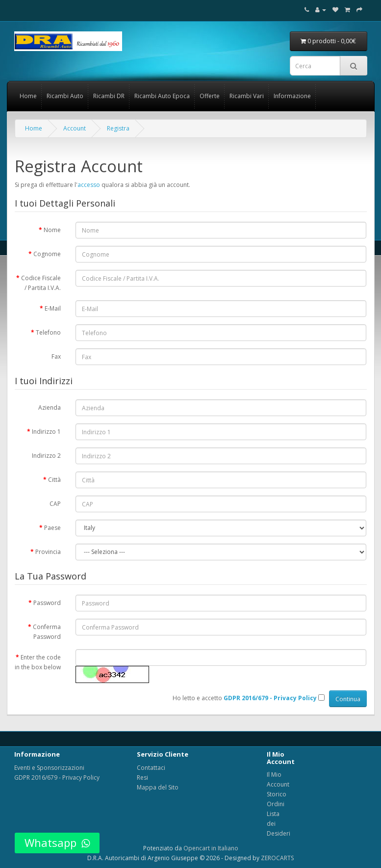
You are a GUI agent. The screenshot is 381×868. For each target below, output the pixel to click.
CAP (55, 504)
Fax (56, 356)
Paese (52, 528)
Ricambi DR (109, 96)
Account (75, 128)
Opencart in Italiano (211, 848)
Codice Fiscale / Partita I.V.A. (41, 283)
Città (54, 480)
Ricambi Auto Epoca (162, 96)
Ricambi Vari (247, 96)
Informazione (292, 96)
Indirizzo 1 (46, 432)
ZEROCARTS (277, 858)
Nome (52, 230)
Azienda (50, 408)
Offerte (210, 96)
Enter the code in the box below (38, 662)
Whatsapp (57, 842)
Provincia (48, 552)
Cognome (47, 254)
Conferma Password (47, 632)
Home (28, 96)
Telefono (48, 332)
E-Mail (53, 308)
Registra (118, 128)
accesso (89, 185)
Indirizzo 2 (46, 456)
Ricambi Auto (65, 96)
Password (47, 603)
